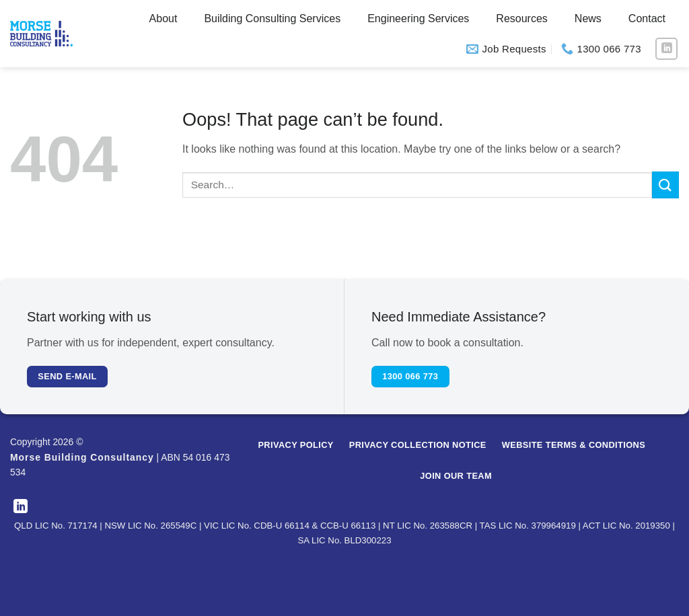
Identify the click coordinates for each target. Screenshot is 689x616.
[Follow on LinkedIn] (666, 49)
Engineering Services (418, 18)
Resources (521, 18)
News (588, 18)
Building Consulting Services (272, 18)
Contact (647, 18)
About (164, 18)
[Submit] (665, 185)
